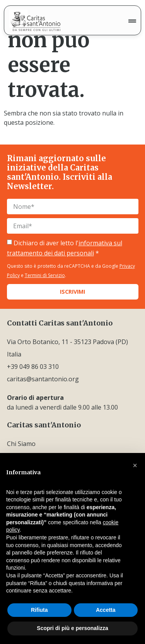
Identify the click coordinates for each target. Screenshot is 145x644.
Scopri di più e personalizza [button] (72, 628)
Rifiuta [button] (39, 610)
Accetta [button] (106, 610)
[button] (135, 465)
